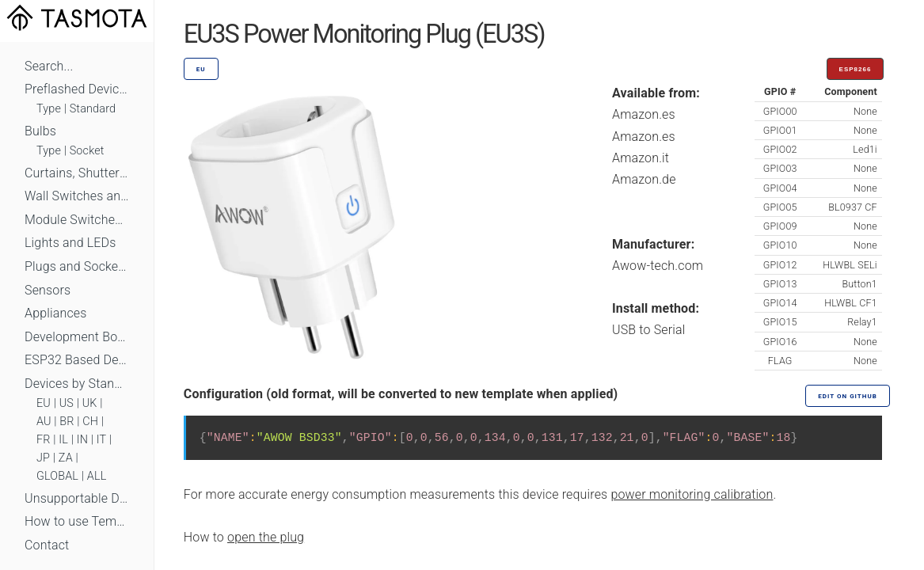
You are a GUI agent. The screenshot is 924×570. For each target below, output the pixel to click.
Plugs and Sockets (77, 266)
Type (49, 109)
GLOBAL (57, 476)
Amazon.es (644, 114)
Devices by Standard (77, 384)
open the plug (266, 537)
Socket (87, 151)
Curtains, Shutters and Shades (77, 173)
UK (90, 403)
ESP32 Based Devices (77, 360)
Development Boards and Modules (77, 337)
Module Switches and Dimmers (77, 220)
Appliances (56, 313)
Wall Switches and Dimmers (77, 196)
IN (82, 440)
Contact (47, 545)
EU (44, 403)
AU (44, 422)
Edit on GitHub (847, 396)
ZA (66, 458)
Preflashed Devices (77, 89)
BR (67, 422)
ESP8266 (856, 69)
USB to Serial (649, 330)
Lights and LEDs (70, 243)
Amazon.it (641, 158)
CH (90, 422)
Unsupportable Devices (77, 498)
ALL (97, 476)
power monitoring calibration (692, 494)
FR (44, 440)
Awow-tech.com (658, 266)
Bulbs (40, 131)
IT (102, 440)
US (67, 403)
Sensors (48, 290)
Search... (49, 66)
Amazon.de (644, 179)
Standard (93, 109)
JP (43, 458)
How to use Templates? (77, 521)
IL (63, 440)
